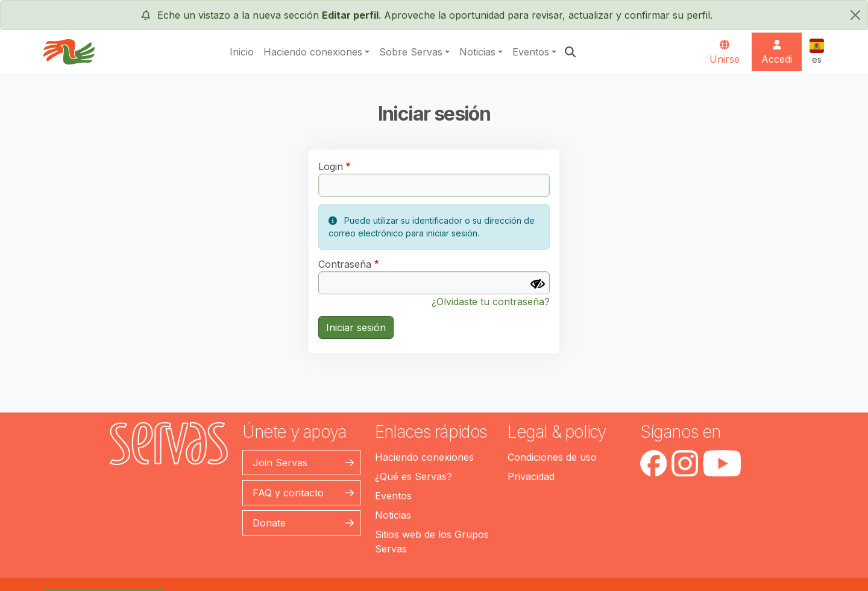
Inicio (242, 52)
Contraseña (345, 264)
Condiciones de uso (552, 457)
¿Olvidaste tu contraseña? (491, 302)
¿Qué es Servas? (414, 476)
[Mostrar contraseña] (538, 284)
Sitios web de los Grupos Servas (432, 542)
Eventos (531, 52)
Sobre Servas (411, 52)
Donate (269, 523)
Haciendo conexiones (313, 52)
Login (331, 166)
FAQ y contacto (288, 493)
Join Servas (280, 463)
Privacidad (531, 476)
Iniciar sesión (356, 327)
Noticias (477, 52)
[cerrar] (855, 15)
